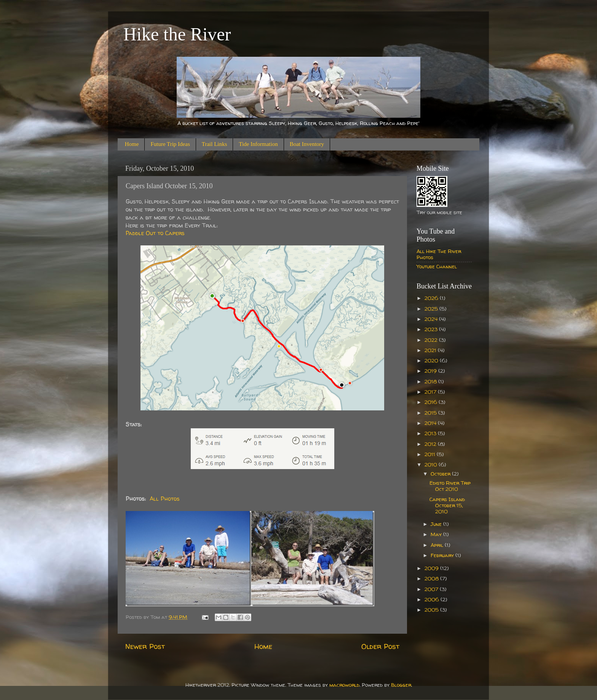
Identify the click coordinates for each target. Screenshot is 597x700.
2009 (432, 568)
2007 (432, 589)
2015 (431, 413)
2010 (432, 465)
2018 (431, 381)
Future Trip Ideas (170, 144)
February (443, 555)
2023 (432, 329)
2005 (432, 610)
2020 (432, 360)
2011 (431, 454)
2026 (432, 298)
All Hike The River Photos (439, 254)
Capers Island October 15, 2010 (447, 505)
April (438, 545)
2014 (431, 423)
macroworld (344, 685)
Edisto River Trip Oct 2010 (450, 486)
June (437, 524)
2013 (431, 433)
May (437, 534)
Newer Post (145, 646)
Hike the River (177, 34)
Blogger (401, 685)
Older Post (380, 646)
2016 (432, 402)
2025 (432, 309)
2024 (432, 319)
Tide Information (258, 144)
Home (132, 144)
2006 (433, 599)
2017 (431, 392)
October (441, 474)
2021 (431, 350)
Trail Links (215, 144)
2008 (432, 578)
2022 (432, 340)
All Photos (165, 499)
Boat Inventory (307, 144)
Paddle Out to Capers (155, 233)
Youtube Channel (437, 266)
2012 (431, 444)
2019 (431, 371)
